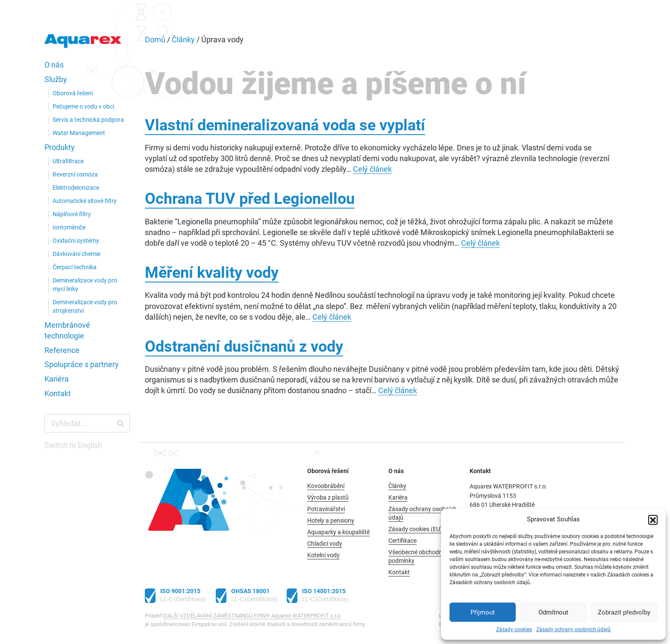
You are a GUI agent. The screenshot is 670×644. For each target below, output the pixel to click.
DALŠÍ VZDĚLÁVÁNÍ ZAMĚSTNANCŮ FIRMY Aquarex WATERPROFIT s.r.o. (252, 616)
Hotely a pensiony (331, 521)
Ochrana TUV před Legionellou (250, 199)
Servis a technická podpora (88, 120)
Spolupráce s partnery (82, 365)
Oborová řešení (73, 93)
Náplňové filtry (72, 214)
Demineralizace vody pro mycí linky (85, 285)
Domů (155, 40)
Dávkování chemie (76, 254)
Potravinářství (326, 509)
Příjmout (483, 612)
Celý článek (372, 169)
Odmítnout (553, 612)
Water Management (79, 133)
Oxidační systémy (76, 241)
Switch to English (73, 445)
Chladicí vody (325, 544)
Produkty (60, 147)
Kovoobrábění (326, 486)
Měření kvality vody (212, 273)
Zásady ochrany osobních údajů (573, 629)
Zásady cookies (514, 629)
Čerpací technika (75, 267)
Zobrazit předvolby (624, 612)
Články (183, 40)
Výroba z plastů (328, 498)
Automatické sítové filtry (85, 201)
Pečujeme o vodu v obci (83, 107)
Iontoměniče (69, 228)
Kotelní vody (323, 555)
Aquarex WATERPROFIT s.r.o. (83, 43)
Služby (56, 79)
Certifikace (403, 541)
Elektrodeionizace (76, 188)
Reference (62, 350)
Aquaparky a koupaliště (338, 532)
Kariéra (57, 379)
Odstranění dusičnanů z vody (244, 347)
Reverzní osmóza (75, 175)
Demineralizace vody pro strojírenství (85, 307)
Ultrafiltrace (68, 161)
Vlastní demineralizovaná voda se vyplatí (285, 125)
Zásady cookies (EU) (415, 529)
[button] (653, 520)
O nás (54, 65)
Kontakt (58, 394)
